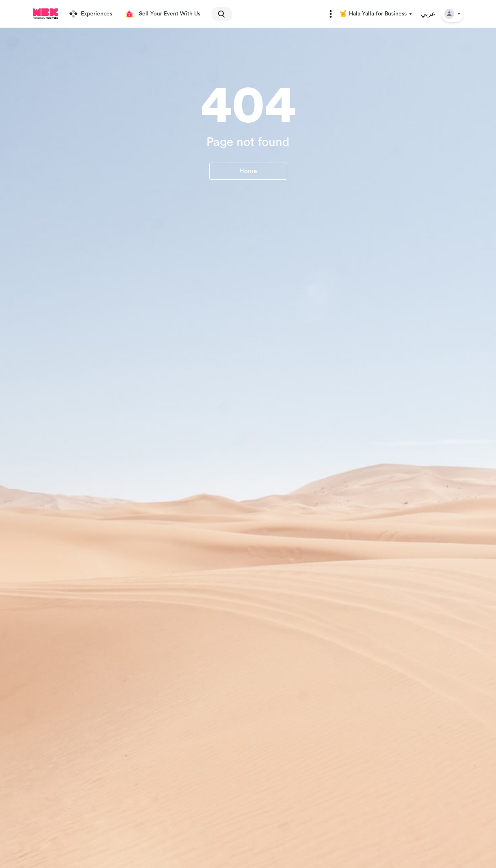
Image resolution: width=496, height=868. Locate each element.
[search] (218, 14)
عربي (428, 14)
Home (248, 171)
